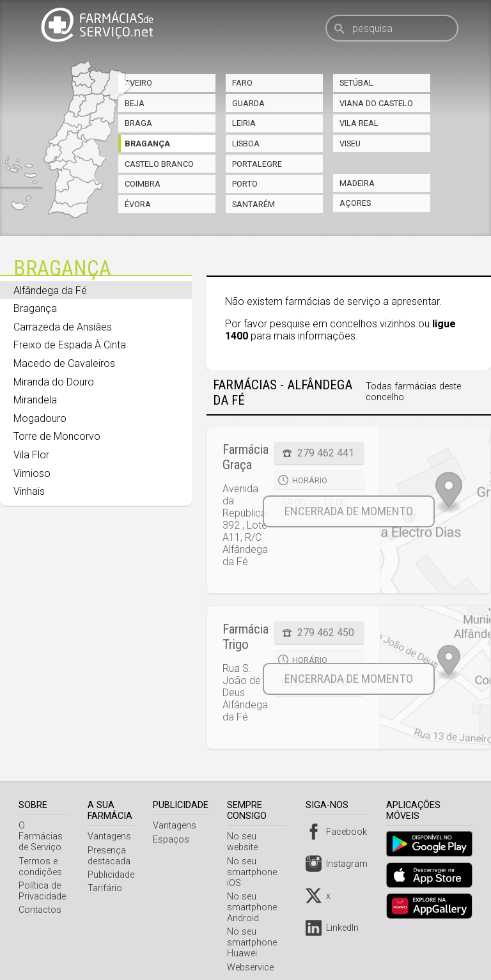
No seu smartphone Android (255, 897)
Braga (138, 123)
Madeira (357, 183)
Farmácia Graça (245, 457)
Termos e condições (40, 856)
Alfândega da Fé (50, 291)
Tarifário (108, 888)
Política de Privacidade (42, 880)
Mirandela (35, 400)
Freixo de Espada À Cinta (70, 345)
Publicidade (114, 875)
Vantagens (113, 836)
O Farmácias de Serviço (45, 831)
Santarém (253, 204)
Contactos (40, 899)
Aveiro (138, 83)
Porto (245, 184)
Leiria (244, 123)
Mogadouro (40, 418)
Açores (355, 203)
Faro (242, 83)
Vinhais (29, 491)
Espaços (174, 840)
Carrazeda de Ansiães (63, 327)
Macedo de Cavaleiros (64, 363)
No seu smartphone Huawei (255, 932)
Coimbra (143, 184)
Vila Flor (31, 455)
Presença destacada (112, 856)
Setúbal (356, 83)
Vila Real (359, 123)
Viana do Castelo (376, 103)
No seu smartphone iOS (255, 861)
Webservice (253, 957)
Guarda (248, 103)
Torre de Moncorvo (57, 436)
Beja (135, 103)
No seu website (261, 836)
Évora (138, 204)
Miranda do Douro (54, 382)
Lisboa (246, 144)
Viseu (350, 144)
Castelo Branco (159, 164)
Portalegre (257, 164)
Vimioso (32, 473)
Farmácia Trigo (245, 637)
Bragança (147, 144)
